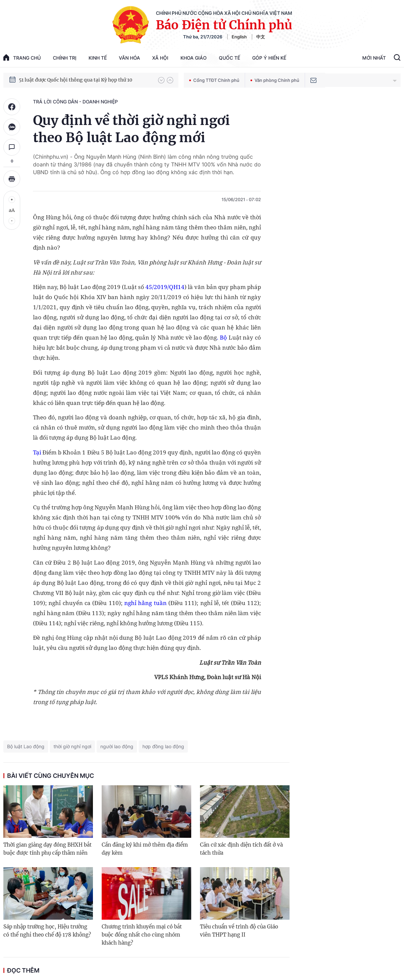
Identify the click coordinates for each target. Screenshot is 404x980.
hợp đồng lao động (163, 746)
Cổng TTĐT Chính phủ (214, 80)
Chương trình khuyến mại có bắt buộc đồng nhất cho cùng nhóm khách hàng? (142, 935)
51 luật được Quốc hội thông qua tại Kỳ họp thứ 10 (76, 80)
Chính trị (65, 58)
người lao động (117, 746)
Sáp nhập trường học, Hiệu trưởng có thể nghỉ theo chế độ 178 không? (47, 931)
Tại (38, 452)
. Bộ (222, 337)
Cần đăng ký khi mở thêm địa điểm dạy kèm (145, 849)
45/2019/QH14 (165, 287)
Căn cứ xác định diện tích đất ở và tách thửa (241, 849)
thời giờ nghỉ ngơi (72, 746)
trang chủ (22, 57)
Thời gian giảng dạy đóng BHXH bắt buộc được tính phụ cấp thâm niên (47, 849)
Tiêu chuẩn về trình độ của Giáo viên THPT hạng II (239, 931)
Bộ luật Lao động (26, 746)
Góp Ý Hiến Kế (269, 58)
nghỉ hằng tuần (145, 603)
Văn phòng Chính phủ (275, 80)
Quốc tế (229, 58)
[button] (161, 80)
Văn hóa (129, 58)
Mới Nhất (374, 58)
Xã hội (160, 58)
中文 (261, 37)
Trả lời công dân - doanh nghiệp (75, 102)
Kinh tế (98, 58)
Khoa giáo (194, 58)
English (239, 37)
